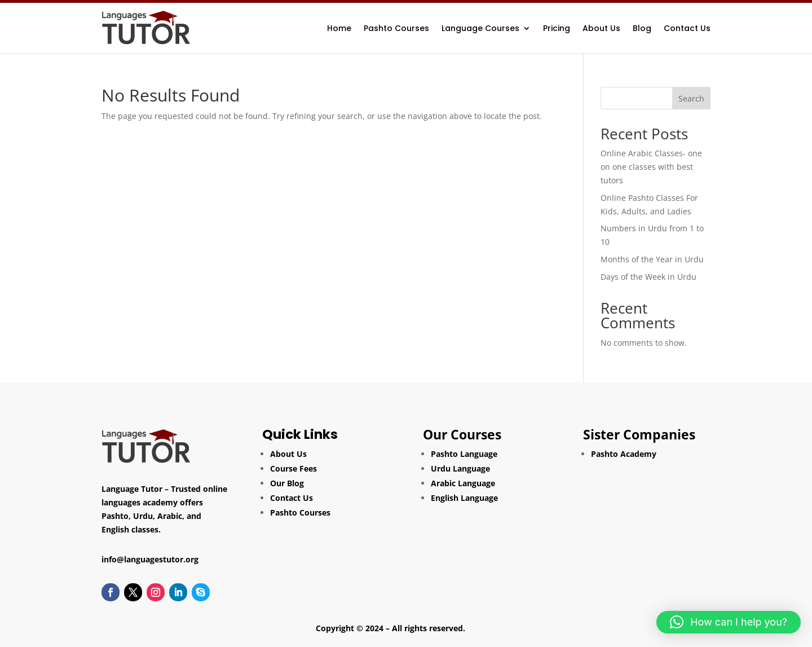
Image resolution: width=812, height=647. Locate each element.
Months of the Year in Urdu (652, 259)
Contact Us (687, 28)
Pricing (557, 28)
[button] (729, 622)
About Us (601, 28)
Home (339, 28)
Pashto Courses (396, 28)
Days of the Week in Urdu (648, 277)
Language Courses (480, 28)
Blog (642, 28)
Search (691, 98)
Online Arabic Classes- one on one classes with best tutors (651, 167)
